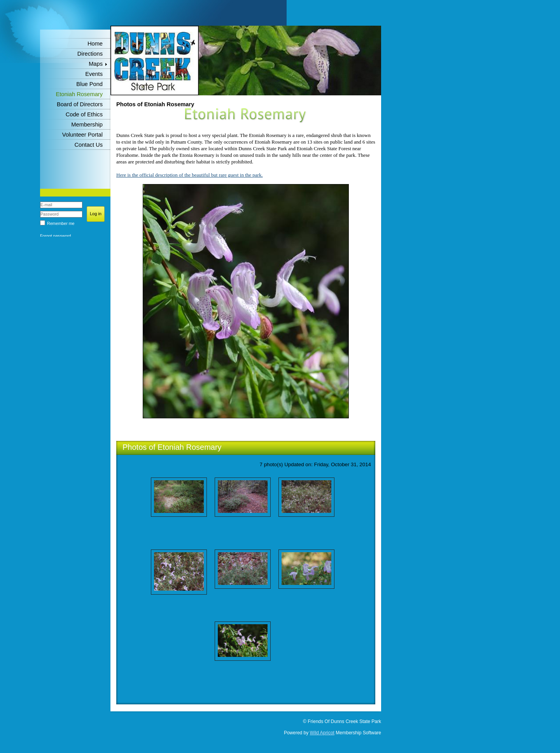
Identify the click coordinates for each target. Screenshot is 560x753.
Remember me (61, 223)
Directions (90, 54)
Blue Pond (89, 84)
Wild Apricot (322, 733)
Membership (87, 125)
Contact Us (89, 145)
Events (94, 74)
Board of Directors (80, 104)
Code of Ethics (84, 114)
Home (95, 44)
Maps (96, 64)
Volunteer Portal (82, 135)
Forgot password (55, 236)
